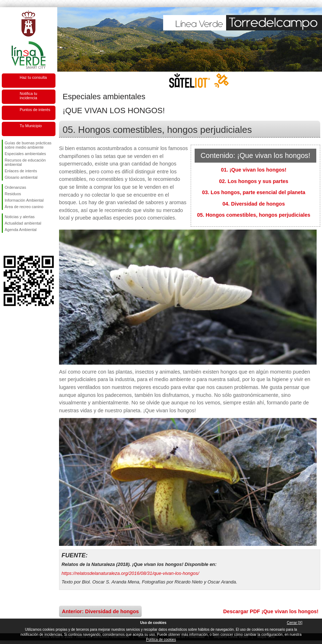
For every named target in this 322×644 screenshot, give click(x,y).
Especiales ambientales (25, 154)
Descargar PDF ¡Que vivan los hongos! (271, 611)
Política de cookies (161, 640)
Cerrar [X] (295, 623)
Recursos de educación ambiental (25, 162)
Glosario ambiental (21, 177)
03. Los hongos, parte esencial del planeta (254, 192)
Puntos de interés (35, 110)
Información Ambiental (24, 200)
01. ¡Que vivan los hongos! (253, 170)
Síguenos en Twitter (18, 244)
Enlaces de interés (21, 171)
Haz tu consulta (33, 77)
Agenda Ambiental (21, 230)
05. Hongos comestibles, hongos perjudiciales (254, 215)
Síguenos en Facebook (6, 244)
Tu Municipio (31, 126)
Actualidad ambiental (23, 223)
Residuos (13, 194)
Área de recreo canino (24, 207)
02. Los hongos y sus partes (254, 181)
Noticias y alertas (20, 217)
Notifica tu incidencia (28, 96)
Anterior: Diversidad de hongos (100, 611)
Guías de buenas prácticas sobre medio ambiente (28, 145)
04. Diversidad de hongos (254, 204)
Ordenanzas (15, 187)
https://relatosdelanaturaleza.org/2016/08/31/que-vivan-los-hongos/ (130, 573)
